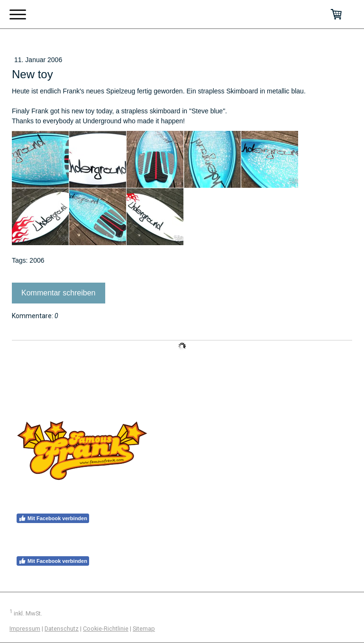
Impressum (25, 629)
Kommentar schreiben (59, 293)
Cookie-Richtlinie (106, 629)
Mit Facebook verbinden (53, 518)
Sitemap (144, 629)
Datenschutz (62, 629)
